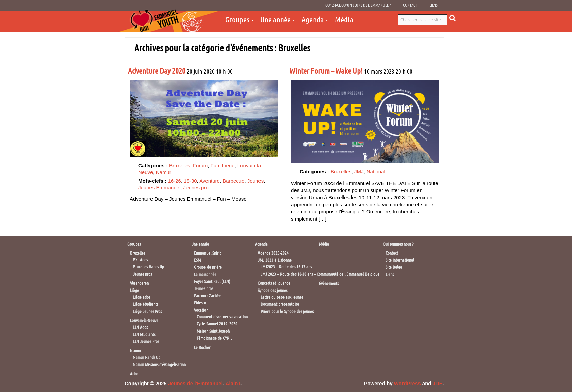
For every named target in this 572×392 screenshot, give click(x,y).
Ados (134, 374)
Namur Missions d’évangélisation (159, 365)
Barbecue (233, 181)
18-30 (190, 181)
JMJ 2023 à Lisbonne (275, 260)
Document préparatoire (280, 304)
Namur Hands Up (147, 358)
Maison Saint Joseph (213, 331)
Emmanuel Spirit (207, 253)
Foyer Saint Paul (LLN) (212, 282)
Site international (400, 260)
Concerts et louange (274, 283)
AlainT (233, 383)
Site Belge (394, 267)
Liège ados (141, 297)
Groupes (237, 20)
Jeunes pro (196, 188)
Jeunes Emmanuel (159, 188)
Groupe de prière (208, 267)
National (376, 172)
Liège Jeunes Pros (147, 311)
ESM (197, 260)
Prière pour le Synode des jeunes (287, 311)
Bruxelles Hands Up (148, 267)
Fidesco (200, 303)
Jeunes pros (142, 274)
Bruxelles (180, 165)
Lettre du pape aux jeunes (282, 297)
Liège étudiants (145, 304)
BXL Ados (140, 260)
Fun (215, 165)
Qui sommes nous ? (398, 244)
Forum (200, 165)
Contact (410, 5)
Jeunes (255, 181)
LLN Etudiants (144, 334)
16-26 (175, 181)
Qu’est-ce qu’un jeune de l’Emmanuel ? (358, 5)
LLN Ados (140, 327)
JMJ (359, 172)
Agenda (313, 20)
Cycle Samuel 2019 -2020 (217, 324)
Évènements (329, 284)
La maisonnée (205, 274)
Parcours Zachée (207, 296)
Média (344, 20)
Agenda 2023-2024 (273, 253)
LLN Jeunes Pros (146, 342)
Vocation (201, 310)
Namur (164, 172)
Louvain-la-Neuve (144, 321)
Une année (275, 20)
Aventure (210, 181)
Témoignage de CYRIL (214, 338)
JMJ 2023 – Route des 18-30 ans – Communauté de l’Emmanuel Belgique (320, 274)
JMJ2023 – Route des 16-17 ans (286, 267)
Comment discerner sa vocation (222, 317)
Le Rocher (202, 347)
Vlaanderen (139, 283)
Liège (228, 165)
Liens (434, 5)
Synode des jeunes (273, 290)
